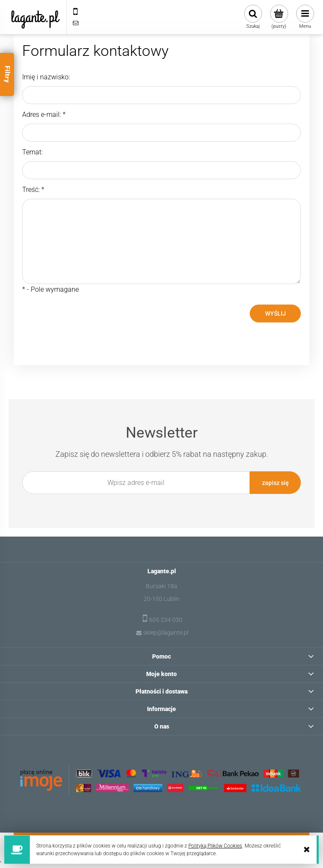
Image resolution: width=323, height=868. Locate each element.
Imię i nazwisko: (46, 77)
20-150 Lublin (161, 599)
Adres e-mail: (44, 115)
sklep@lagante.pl (166, 633)
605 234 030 (166, 620)
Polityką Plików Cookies (215, 846)
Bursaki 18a (161, 586)
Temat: (32, 152)
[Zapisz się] (275, 483)
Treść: (33, 190)
